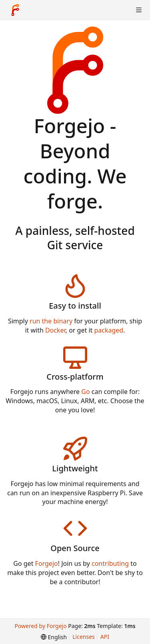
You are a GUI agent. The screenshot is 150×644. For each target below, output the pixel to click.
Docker (55, 330)
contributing (110, 563)
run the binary (51, 321)
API (105, 637)
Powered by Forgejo (40, 626)
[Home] (15, 10)
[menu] (54, 637)
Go (85, 392)
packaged (109, 330)
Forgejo (47, 563)
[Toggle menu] (139, 10)
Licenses (84, 637)
